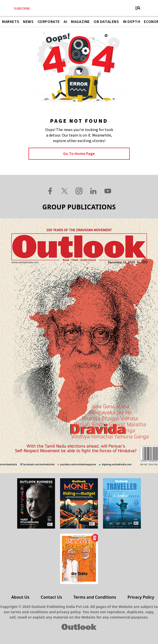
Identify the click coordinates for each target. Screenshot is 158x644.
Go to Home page (79, 154)
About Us (20, 597)
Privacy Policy (141, 597)
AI (65, 22)
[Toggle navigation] (138, 8)
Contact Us (51, 597)
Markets (11, 22)
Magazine (80, 22)
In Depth (132, 22)
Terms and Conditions (95, 597)
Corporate (49, 22)
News (28, 22)
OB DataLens (106, 22)
